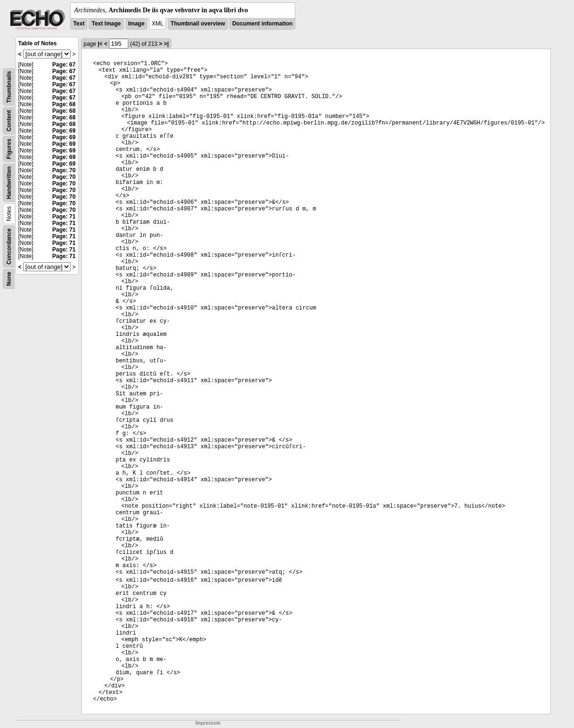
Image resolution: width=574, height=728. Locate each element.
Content (9, 121)
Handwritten (9, 183)
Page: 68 (64, 104)
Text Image (106, 24)
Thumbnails (9, 87)
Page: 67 (64, 65)
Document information (262, 24)
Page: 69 (64, 131)
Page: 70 (64, 170)
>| (166, 44)
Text (79, 24)
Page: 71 (64, 217)
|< (100, 44)
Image (137, 24)
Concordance (9, 247)
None (9, 279)
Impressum (208, 723)
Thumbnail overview (198, 24)
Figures (9, 149)
